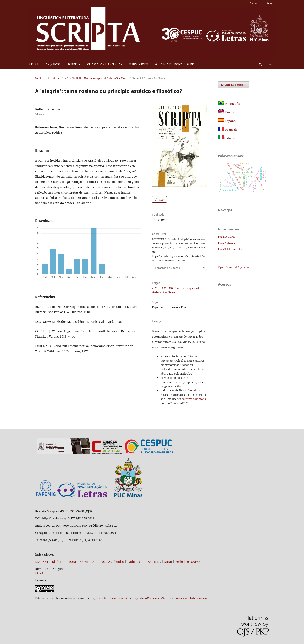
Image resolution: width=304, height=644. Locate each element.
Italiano (227, 138)
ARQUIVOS (53, 64)
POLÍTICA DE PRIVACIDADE (174, 64)
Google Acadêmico (111, 562)
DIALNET (42, 562)
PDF (161, 199)
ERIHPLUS (86, 562)
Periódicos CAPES (188, 562)
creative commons (194, 399)
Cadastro (256, 3)
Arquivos (53, 78)
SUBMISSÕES (138, 64)
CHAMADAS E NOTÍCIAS (105, 64)
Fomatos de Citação (168, 268)
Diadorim (59, 562)
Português (229, 104)
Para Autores (226, 243)
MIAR (168, 562)
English (227, 112)
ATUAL (34, 64)
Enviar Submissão (234, 85)
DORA (39, 573)
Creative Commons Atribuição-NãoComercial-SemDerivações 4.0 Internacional (153, 598)
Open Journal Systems (234, 267)
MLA (157, 562)
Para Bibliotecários (230, 249)
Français (231, 130)
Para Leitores (227, 237)
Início (39, 78)
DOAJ (72, 562)
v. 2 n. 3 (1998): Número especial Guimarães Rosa (96, 78)
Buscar (266, 64)
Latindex (134, 562)
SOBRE (73, 64)
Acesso (271, 3)
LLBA (147, 562)
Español (227, 121)
